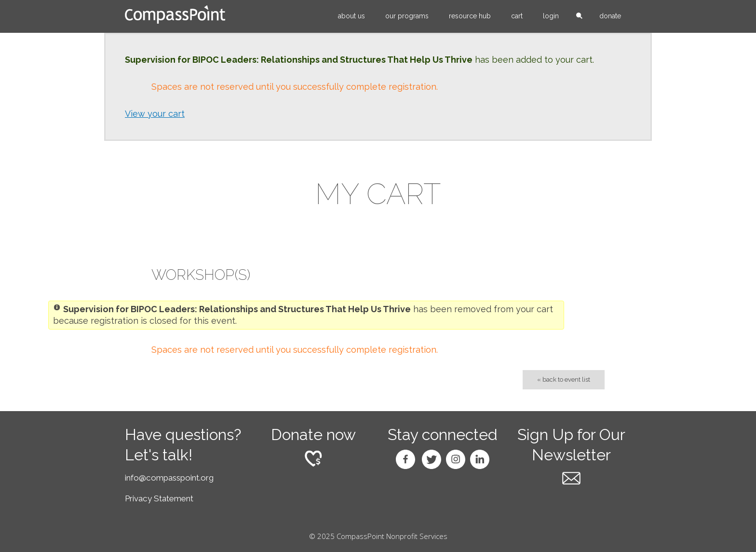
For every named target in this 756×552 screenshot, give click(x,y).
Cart (517, 16)
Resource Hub (470, 16)
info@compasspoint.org (169, 478)
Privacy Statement (159, 498)
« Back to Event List (564, 379)
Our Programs (407, 16)
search (579, 16)
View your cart (155, 114)
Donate (610, 16)
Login (551, 16)
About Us (351, 16)
